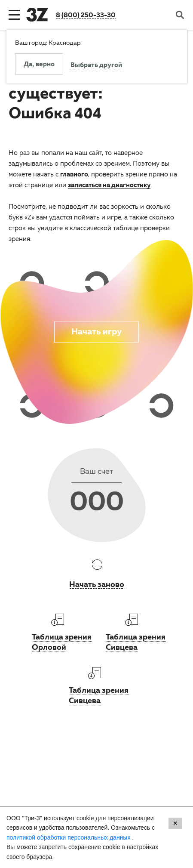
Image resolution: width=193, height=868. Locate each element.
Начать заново (97, 584)
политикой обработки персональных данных (69, 837)
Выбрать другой (96, 66)
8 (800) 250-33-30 (86, 15)
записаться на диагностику (109, 185)
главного (74, 174)
